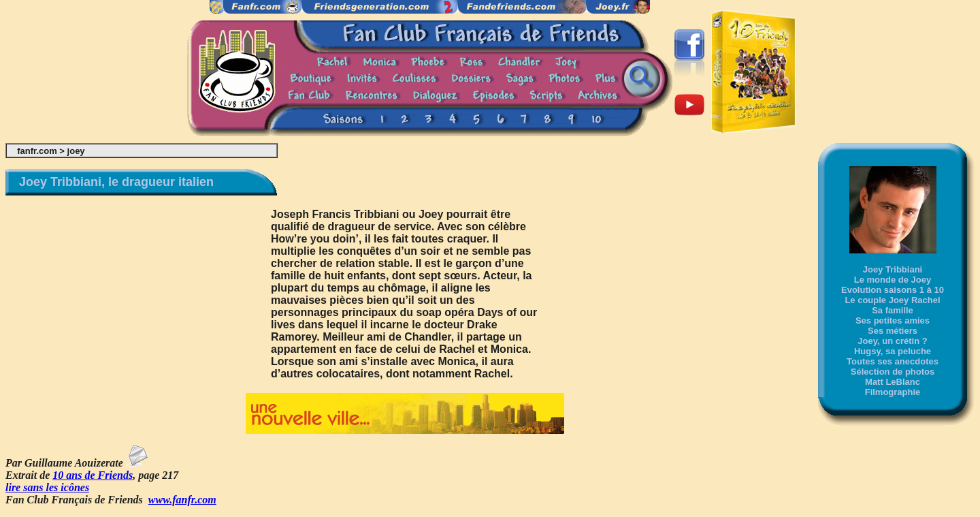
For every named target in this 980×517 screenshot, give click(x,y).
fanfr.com (37, 151)
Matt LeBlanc (893, 382)
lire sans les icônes (47, 487)
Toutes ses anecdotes (893, 361)
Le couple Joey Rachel (892, 300)
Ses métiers (893, 331)
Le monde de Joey (893, 280)
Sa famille (893, 310)
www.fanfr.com (182, 500)
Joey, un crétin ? (892, 341)
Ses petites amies (893, 320)
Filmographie (893, 392)
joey (76, 151)
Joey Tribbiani (893, 269)
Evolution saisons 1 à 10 (893, 290)
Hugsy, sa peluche (893, 351)
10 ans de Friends (93, 475)
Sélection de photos (893, 372)
